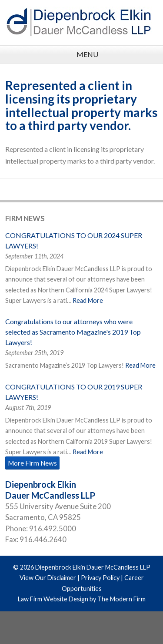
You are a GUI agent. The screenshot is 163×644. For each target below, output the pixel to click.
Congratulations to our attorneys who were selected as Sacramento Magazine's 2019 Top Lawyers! (73, 332)
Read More (88, 300)
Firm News (25, 218)
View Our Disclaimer (48, 578)
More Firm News (32, 463)
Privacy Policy (100, 578)
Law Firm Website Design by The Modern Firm (82, 599)
